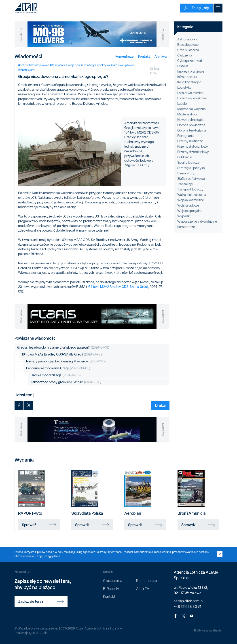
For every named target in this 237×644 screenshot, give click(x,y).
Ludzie (182, 104)
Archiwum (162, 56)
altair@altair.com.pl (188, 601)
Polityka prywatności (208, 630)
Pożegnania (186, 136)
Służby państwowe (191, 179)
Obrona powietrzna (191, 125)
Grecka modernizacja (56, 375)
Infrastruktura (187, 77)
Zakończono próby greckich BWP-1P (66, 382)
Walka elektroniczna (192, 195)
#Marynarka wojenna (65, 65)
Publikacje (185, 157)
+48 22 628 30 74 (187, 607)
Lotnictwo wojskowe (192, 98)
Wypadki (184, 216)
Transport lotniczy (190, 189)
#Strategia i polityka (95, 65)
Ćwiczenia (185, 55)
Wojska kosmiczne (191, 200)
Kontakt (144, 56)
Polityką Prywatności (109, 552)
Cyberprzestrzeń (190, 61)
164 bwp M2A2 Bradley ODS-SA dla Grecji (118, 287)
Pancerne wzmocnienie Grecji (58, 368)
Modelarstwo (187, 114)
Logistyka (184, 88)
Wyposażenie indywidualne (197, 222)
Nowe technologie (190, 120)
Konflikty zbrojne (189, 82)
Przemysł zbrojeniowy (193, 152)
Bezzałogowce (188, 45)
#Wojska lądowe (122, 65)
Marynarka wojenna (192, 109)
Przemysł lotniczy (190, 141)
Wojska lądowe (188, 205)
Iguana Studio (38, 633)
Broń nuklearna (188, 50)
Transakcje (185, 184)
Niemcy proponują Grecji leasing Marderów (66, 361)
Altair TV (143, 589)
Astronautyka (187, 39)
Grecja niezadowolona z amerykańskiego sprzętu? (63, 348)
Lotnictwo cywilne (190, 93)
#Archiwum (26, 70)
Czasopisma (113, 581)
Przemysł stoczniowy (193, 146)
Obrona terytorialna (192, 130)
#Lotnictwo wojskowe (34, 65)
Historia (183, 66)
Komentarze (125, 56)
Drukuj (160, 405)
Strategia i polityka (191, 168)
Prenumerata (146, 581)
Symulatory (186, 173)
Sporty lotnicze (188, 163)
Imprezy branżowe (191, 71)
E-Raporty (111, 589)
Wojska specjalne (190, 211)
